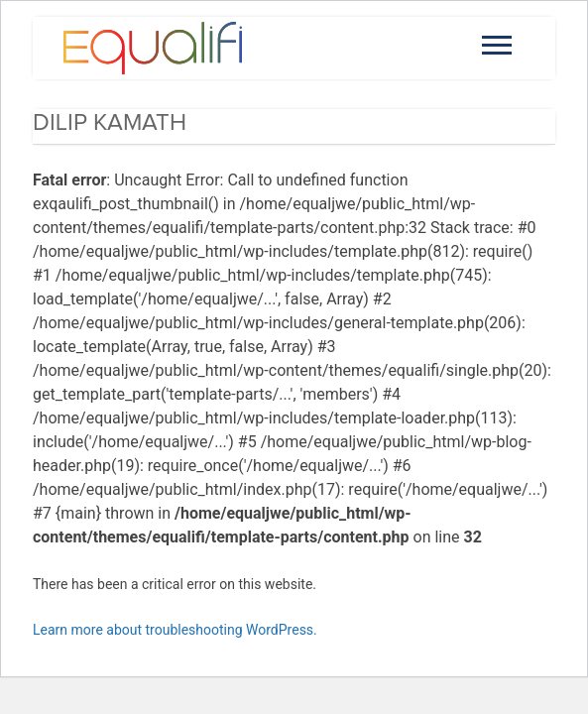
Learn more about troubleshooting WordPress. (175, 630)
